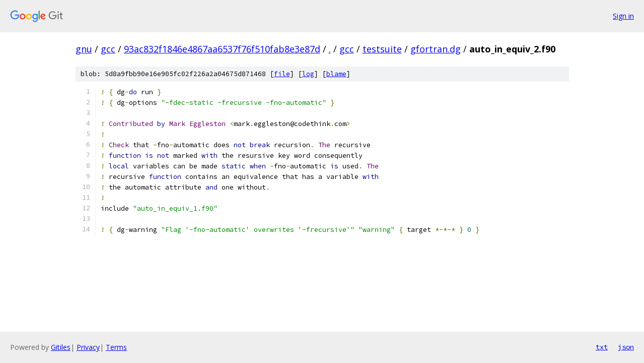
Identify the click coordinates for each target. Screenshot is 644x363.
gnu (84, 49)
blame (336, 74)
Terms (116, 347)
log (308, 74)
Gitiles (61, 347)
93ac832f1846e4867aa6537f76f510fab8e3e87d (222, 49)
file (282, 74)
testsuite (382, 49)
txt (602, 347)
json (626, 347)
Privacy (88, 347)
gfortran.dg (436, 49)
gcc (108, 49)
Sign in (623, 16)
